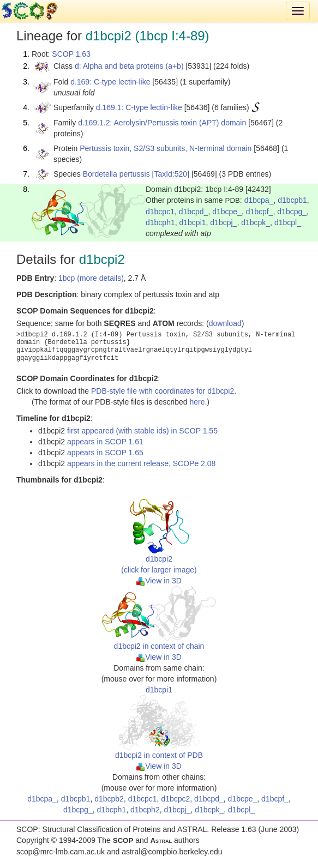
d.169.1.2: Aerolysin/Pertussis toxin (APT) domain (162, 123)
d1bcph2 (145, 810)
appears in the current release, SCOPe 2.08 (141, 463)
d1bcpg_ (292, 212)
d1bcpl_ (288, 222)
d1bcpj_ (223, 222)
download (225, 323)
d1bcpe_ (227, 212)
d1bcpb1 (292, 200)
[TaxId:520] (171, 174)
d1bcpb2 (109, 799)
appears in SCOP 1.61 (105, 442)
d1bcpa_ (259, 200)
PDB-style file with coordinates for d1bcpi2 (163, 391)
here (197, 402)
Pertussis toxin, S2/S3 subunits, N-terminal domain (166, 148)
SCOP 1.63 (71, 54)
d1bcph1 (160, 222)
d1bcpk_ (256, 222)
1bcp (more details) (91, 278)
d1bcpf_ (260, 212)
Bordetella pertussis (116, 174)
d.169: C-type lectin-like (110, 82)
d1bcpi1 (193, 222)
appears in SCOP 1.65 (105, 453)
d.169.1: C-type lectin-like (139, 107)
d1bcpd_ (194, 212)
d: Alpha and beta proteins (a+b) (129, 66)
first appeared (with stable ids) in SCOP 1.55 (142, 431)
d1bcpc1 (160, 212)
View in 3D (159, 581)
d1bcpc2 (175, 799)
